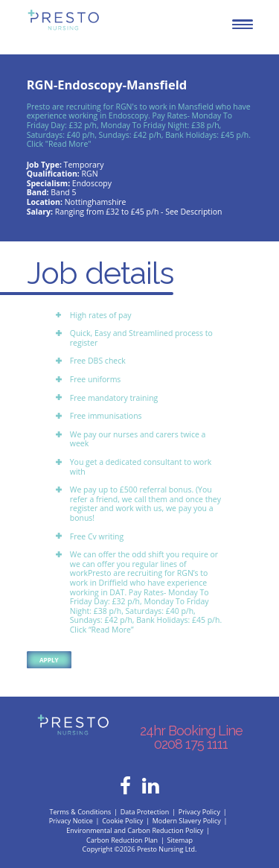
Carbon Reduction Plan (122, 840)
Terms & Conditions (81, 812)
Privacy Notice (71, 821)
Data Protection (145, 812)
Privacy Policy (199, 812)
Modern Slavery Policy (187, 821)
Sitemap (180, 840)
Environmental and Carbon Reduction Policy (135, 830)
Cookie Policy (122, 821)
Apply (49, 660)
